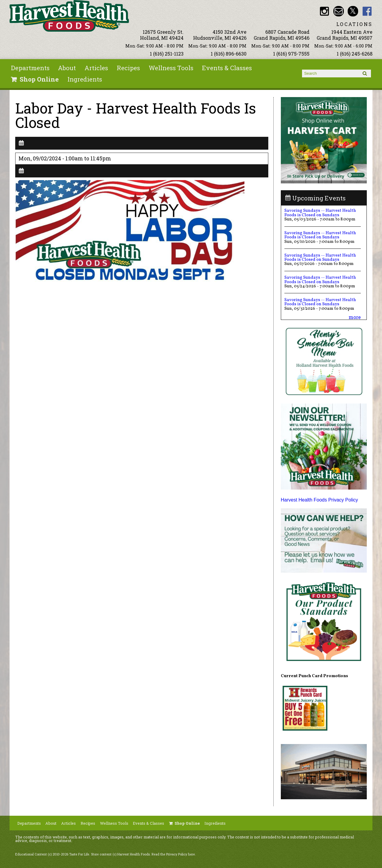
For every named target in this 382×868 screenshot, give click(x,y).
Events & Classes (227, 68)
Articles (96, 68)
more (355, 317)
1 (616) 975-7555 (291, 54)
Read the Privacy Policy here (173, 854)
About (67, 68)
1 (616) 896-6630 (229, 54)
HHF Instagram (324, 11)
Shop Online (39, 79)
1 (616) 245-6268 (355, 54)
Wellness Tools (171, 68)
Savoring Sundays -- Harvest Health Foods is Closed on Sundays (320, 213)
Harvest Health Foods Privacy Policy (319, 500)
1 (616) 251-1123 (167, 54)
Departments (30, 68)
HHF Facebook (367, 11)
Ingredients (85, 79)
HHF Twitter (353, 11)
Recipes (128, 68)
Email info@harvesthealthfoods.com (339, 11)
